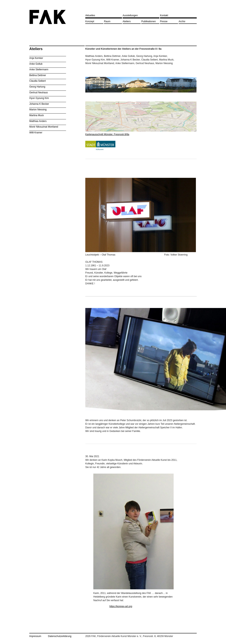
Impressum (35, 636)
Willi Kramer (36, 133)
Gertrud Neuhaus (39, 93)
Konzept (90, 21)
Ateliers (127, 21)
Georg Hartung (37, 87)
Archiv (182, 21)
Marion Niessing (38, 110)
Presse (164, 21)
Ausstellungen (130, 15)
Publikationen (149, 21)
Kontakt (164, 15)
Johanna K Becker (39, 104)
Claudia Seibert (38, 81)
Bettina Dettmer (38, 75)
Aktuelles (90, 15)
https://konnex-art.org (121, 606)
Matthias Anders (38, 121)
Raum (107, 21)
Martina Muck (37, 115)
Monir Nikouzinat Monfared (44, 127)
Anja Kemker (36, 58)
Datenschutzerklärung (60, 636)
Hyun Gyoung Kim (39, 98)
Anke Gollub (36, 64)
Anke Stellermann (39, 69)
